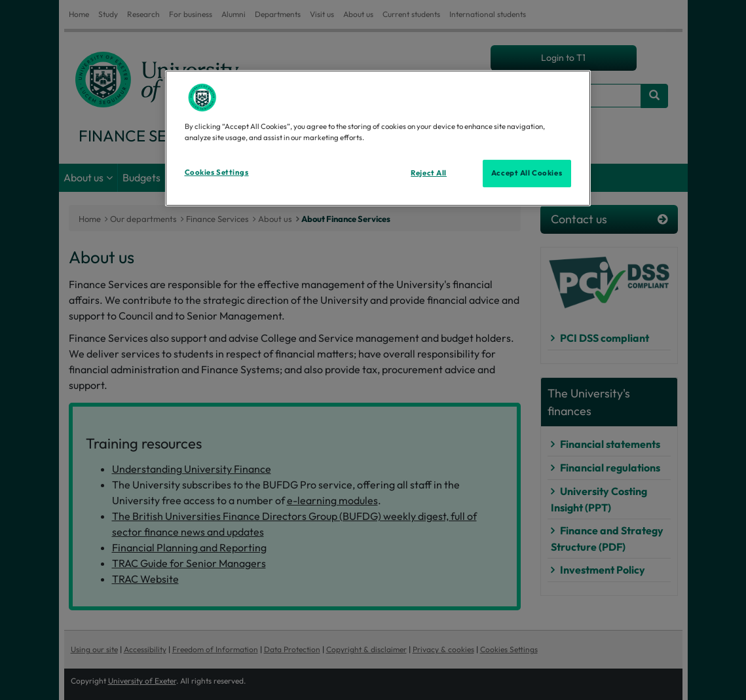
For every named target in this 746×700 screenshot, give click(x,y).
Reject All (429, 173)
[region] (378, 138)
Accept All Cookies (527, 173)
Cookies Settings (217, 172)
